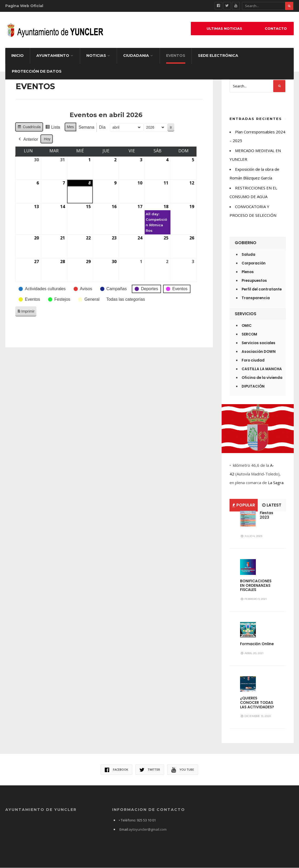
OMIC (247, 326)
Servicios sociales (258, 343)
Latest (272, 505)
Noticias (96, 56)
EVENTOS (176, 56)
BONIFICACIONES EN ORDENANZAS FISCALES (256, 585)
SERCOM (249, 334)
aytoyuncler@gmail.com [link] (148, 830)
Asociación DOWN (259, 352)
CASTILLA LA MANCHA (262, 369)
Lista (31, 128)
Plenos (248, 272)
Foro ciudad (253, 360)
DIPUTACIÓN (253, 386)
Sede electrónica (218, 56)
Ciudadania (136, 56)
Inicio (18, 56)
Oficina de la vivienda (262, 378)
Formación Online (257, 644)
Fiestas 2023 (266, 515)
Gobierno (246, 243)
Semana (66, 127)
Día (81, 127)
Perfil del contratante (262, 289)
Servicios (246, 314)
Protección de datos (37, 71)
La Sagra (276, 483)
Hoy (26, 139)
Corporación (254, 263)
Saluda (248, 255)
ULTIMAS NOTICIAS (224, 29)
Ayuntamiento (53, 56)
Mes (49, 127)
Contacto (276, 29)
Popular (244, 505)
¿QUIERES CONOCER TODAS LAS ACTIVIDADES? (257, 703)
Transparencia (256, 298)
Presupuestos (254, 281)
